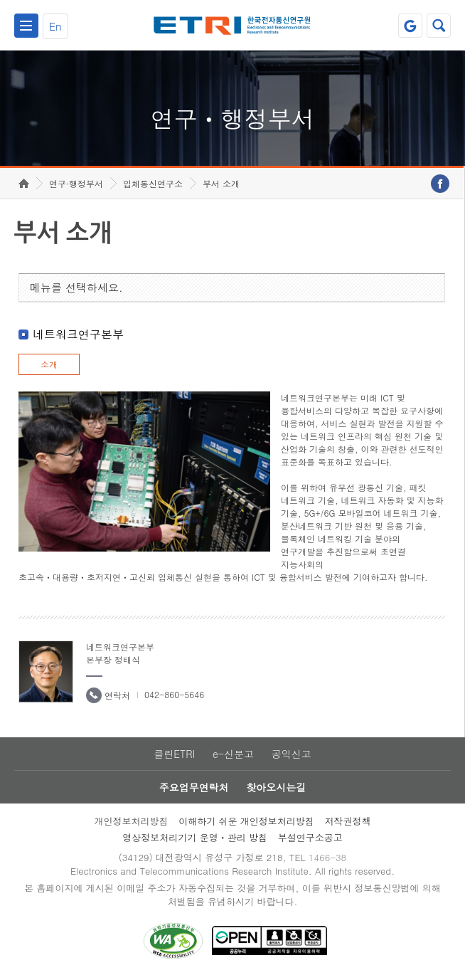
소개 (49, 364)
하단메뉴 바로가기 (0, 0)
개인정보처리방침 (131, 821)
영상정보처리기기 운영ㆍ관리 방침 (195, 837)
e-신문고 (233, 754)
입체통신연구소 (153, 183)
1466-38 (327, 857)
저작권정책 (348, 821)
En (55, 26)
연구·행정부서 (76, 183)
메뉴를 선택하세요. (76, 287)
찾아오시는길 (276, 787)
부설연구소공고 (310, 837)
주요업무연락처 (194, 787)
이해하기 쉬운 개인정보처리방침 (246, 821)
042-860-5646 (174, 694)
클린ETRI (174, 754)
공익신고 (292, 754)
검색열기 (439, 26)
